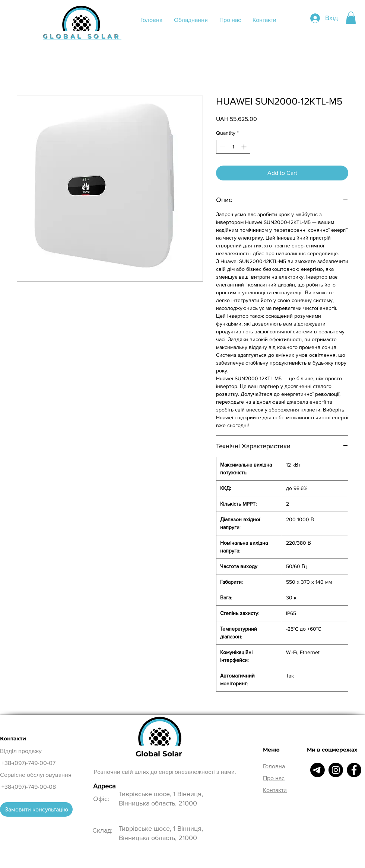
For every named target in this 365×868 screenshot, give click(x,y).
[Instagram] (336, 770)
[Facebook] (354, 770)
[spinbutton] (233, 147)
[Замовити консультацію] (36, 809)
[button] (351, 18)
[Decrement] (222, 147)
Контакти (275, 790)
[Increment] (245, 147)
